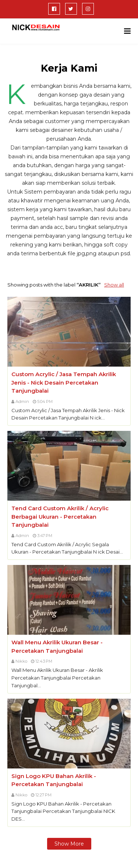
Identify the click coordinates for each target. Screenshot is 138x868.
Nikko (21, 661)
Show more (69, 844)
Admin (22, 401)
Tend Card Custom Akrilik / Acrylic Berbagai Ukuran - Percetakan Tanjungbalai (60, 516)
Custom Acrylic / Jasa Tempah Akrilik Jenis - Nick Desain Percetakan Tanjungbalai (64, 382)
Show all (114, 285)
